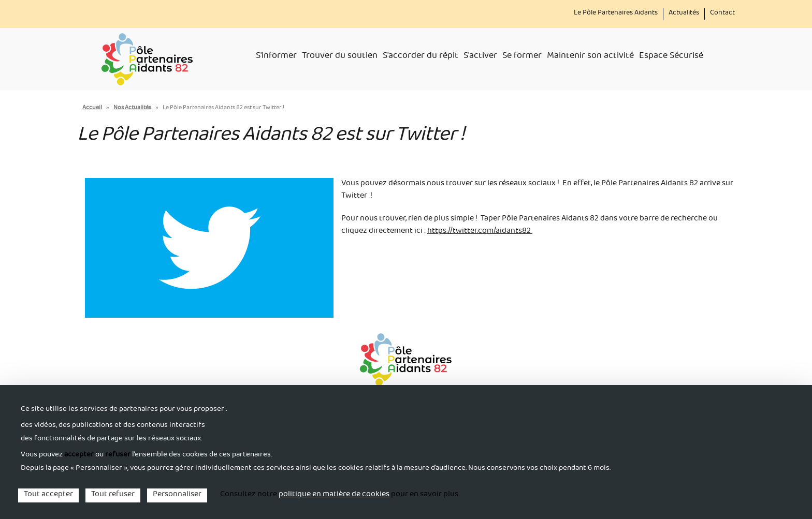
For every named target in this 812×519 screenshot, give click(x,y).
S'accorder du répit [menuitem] (421, 57)
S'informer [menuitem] (276, 57)
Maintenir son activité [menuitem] (590, 57)
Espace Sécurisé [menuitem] (671, 57)
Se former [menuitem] (522, 57)
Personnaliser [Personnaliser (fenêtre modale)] (177, 495)
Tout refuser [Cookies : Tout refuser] (113, 495)
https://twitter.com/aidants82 (480, 232)
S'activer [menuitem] (480, 57)
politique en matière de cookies (334, 495)
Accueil (92, 108)
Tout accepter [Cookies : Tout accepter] (48, 495)
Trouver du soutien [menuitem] (340, 57)
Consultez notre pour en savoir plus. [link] (340, 495)
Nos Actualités (132, 108)
